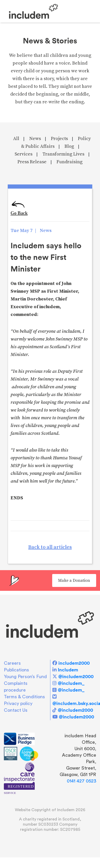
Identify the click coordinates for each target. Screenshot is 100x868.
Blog (69, 146)
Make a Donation (74, 580)
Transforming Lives (63, 154)
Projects (59, 139)
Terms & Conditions (24, 697)
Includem (68, 670)
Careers (12, 663)
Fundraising (70, 162)
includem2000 (74, 663)
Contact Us (16, 710)
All (16, 139)
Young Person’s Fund (25, 677)
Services (24, 154)
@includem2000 (76, 676)
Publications (16, 670)
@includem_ (71, 683)
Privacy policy (18, 703)
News (35, 139)
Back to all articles (50, 547)
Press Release (32, 162)
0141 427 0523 (81, 781)
